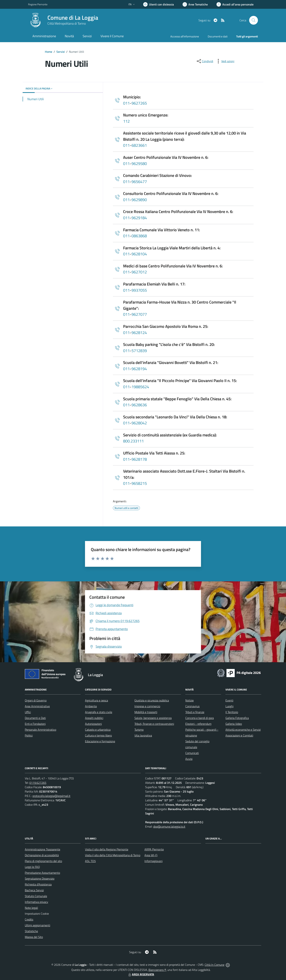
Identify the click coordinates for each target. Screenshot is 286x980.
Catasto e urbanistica (98, 730)
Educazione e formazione (100, 741)
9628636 (139, 405)
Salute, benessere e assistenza (153, 718)
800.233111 (133, 441)
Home (49, 52)
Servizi (61, 52)
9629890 (139, 200)
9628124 (139, 333)
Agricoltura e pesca (96, 700)
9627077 (139, 314)
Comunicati (192, 753)
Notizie (190, 700)
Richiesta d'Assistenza (38, 884)
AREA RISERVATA (141, 974)
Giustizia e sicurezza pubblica (152, 700)
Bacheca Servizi (34, 890)
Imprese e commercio (147, 706)
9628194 (139, 369)
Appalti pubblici (94, 718)
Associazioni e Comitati (239, 735)
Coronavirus (192, 706)
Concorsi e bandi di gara (200, 718)
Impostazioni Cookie (37, 914)
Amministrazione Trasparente (42, 849)
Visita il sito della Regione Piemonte (107, 849)
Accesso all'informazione (185, 36)
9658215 (139, 483)
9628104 (139, 254)
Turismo (139, 730)
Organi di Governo (36, 700)
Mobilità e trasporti (146, 712)
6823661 (139, 145)
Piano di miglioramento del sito (43, 861)
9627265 (139, 103)
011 (126, 103)
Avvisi (189, 759)
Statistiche (31, 931)
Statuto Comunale (36, 896)
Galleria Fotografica (237, 718)
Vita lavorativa (143, 735)
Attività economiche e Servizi (243, 730)
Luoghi (229, 706)
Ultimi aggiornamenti (37, 925)
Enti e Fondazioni (35, 724)
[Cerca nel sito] (254, 20)
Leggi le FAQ (32, 867)
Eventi (229, 700)
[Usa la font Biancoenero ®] (159, 4)
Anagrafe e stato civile (99, 712)
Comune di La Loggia (73, 18)
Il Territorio (232, 712)
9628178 (139, 459)
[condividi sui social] (205, 61)
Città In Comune (214, 965)
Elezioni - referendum (198, 724)
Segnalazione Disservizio (40, 879)
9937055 (139, 290)
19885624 (140, 387)
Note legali (31, 908)
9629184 (139, 218)
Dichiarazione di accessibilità (42, 855)
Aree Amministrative (37, 706)
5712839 (139, 351)
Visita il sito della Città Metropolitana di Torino (113, 855)
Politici (29, 735)
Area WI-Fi (151, 855)
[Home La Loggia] (63, 20)
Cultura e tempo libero (98, 735)
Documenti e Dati (35, 718)
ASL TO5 (90, 861)
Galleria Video (234, 724)
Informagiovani (153, 861)
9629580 (139, 164)
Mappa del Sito (34, 937)
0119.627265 (38, 783)
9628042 (139, 423)
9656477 (139, 182)
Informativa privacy (36, 902)
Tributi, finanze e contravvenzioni (154, 724)
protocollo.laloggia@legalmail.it (51, 796)
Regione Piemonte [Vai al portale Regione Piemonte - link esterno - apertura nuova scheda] (38, 4)
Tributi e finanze (195, 712)
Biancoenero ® (157, 970)
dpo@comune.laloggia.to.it (169, 826)
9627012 (139, 272)
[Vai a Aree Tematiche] (195, 4)
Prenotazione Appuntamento (42, 873)
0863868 (139, 236)
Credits (29, 919)
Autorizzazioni (93, 724)
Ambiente (91, 706)
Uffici (28, 712)
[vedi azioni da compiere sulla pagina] (225, 61)
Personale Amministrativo (40, 730)
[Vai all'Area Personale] (235, 4)
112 (126, 121)
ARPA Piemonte (154, 849)
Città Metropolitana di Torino (67, 23)
